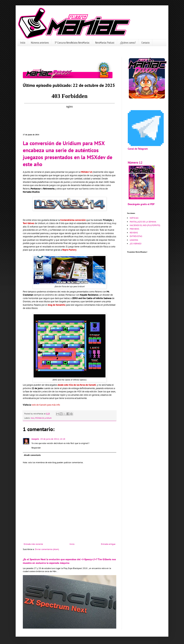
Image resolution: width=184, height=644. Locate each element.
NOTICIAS (134, 218)
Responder (36, 448)
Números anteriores (40, 43)
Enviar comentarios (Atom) (47, 549)
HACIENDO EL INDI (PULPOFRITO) (145, 225)
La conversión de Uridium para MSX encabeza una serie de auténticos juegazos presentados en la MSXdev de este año (68, 154)
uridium (48, 418)
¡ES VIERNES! (136, 244)
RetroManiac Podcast (105, 43)
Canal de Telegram (138, 149)
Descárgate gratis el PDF (141, 204)
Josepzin (35, 439)
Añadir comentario (32, 455)
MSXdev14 (40, 418)
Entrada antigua (108, 544)
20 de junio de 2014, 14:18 (53, 439)
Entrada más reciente (33, 544)
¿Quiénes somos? (128, 43)
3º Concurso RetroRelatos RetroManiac (72, 43)
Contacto (145, 43)
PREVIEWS (134, 229)
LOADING (134, 240)
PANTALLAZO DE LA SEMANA (143, 222)
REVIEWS (134, 233)
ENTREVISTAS (136, 236)
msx (33, 418)
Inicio (23, 43)
